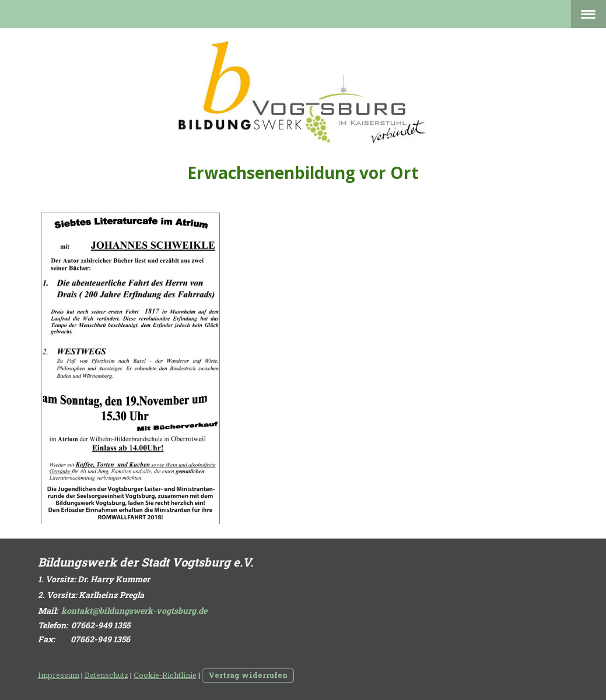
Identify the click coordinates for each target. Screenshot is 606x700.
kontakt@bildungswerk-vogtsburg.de (134, 611)
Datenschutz (106, 675)
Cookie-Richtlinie (165, 675)
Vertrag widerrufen (248, 675)
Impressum (59, 675)
